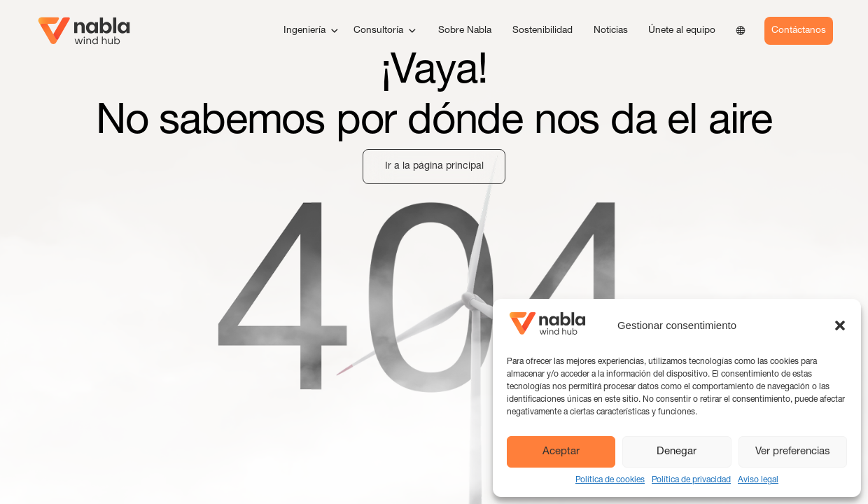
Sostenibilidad (542, 31)
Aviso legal (758, 480)
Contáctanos (799, 31)
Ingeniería (311, 31)
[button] (840, 325)
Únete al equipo (682, 31)
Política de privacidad (691, 480)
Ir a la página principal (434, 167)
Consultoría (385, 31)
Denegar (677, 452)
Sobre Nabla (465, 31)
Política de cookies (610, 480)
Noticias (611, 31)
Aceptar (561, 452)
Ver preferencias (793, 452)
